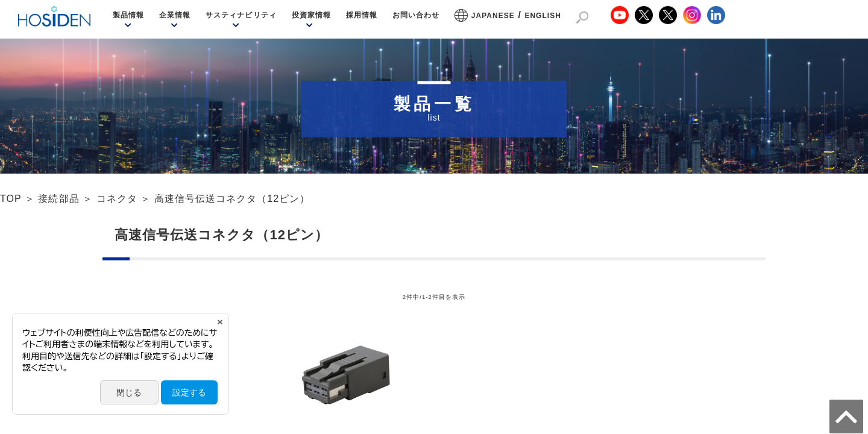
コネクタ (117, 199)
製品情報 (128, 15)
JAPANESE (493, 16)
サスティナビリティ (241, 15)
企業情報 (175, 15)
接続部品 (58, 199)
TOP (11, 199)
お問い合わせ (416, 15)
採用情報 (362, 15)
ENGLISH (543, 16)
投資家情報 (311, 15)
